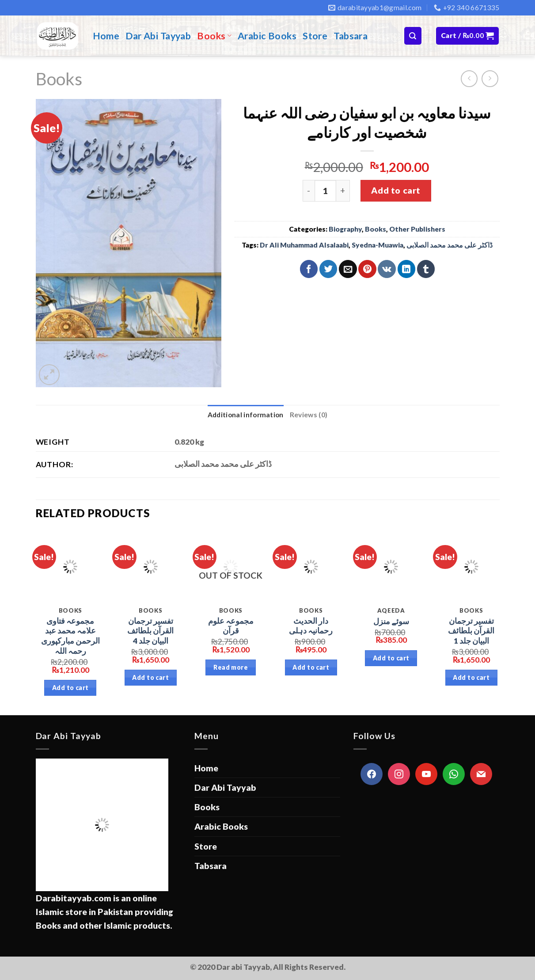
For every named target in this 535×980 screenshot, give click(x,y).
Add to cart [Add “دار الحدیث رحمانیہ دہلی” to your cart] (311, 667)
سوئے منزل (391, 621)
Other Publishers (417, 229)
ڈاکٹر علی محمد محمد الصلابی (450, 245)
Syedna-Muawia (378, 245)
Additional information (246, 415)
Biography (345, 229)
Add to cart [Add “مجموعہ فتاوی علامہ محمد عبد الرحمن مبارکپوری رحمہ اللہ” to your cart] (70, 688)
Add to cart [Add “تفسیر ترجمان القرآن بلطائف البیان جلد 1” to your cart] (471, 677)
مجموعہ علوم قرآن (231, 626)
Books (214, 36)
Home (106, 36)
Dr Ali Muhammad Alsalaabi (304, 245)
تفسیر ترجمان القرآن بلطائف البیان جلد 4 (150, 631)
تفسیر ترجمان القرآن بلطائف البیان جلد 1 (471, 631)
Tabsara (351, 36)
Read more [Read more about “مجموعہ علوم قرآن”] (231, 667)
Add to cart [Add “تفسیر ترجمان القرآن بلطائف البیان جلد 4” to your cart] (150, 677)
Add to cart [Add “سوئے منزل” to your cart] (391, 658)
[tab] (246, 415)
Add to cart (396, 190)
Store (315, 36)
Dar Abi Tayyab (158, 36)
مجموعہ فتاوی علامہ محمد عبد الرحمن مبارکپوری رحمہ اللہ (70, 636)
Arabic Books (267, 36)
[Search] (413, 36)
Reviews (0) (309, 415)
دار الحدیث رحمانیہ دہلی (311, 626)
